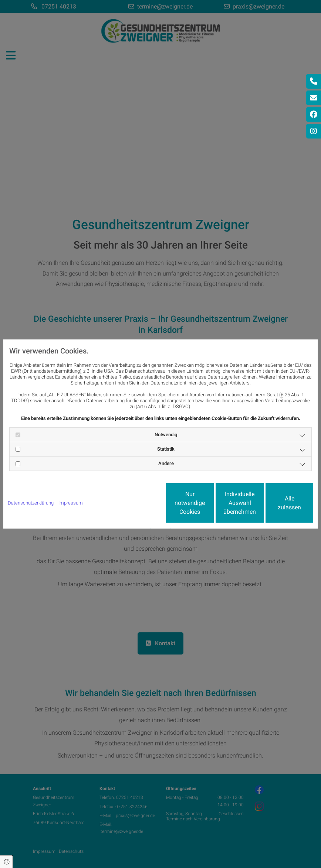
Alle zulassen (279, 503)
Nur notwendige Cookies (138, 503)
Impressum (71, 503)
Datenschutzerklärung (31, 503)
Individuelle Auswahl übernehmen (209, 503)
